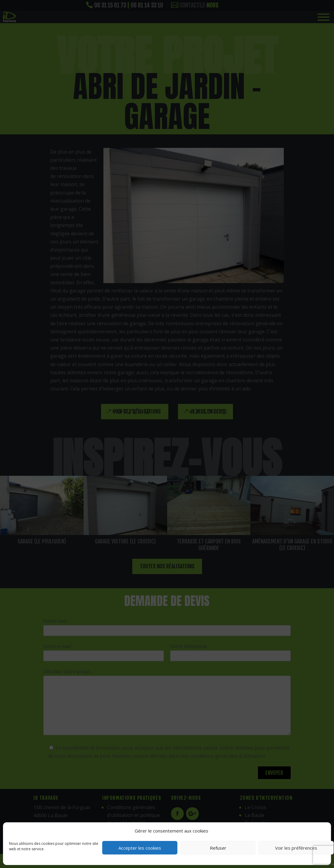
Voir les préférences (296, 848)
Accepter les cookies (140, 848)
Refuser (218, 848)
